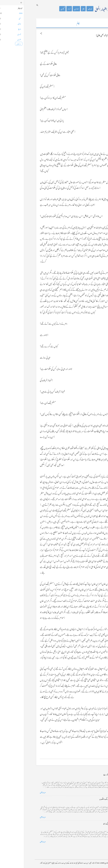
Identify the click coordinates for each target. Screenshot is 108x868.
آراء (45, 9)
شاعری (52, 9)
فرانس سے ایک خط (86, 823)
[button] (17, 33)
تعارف (66, 9)
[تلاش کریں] (13, 5)
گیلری (39, 9)
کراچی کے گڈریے (86, 774)
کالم (59, 9)
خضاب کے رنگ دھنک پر (84, 799)
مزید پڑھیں (19, 792)
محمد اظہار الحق (80, 9)
